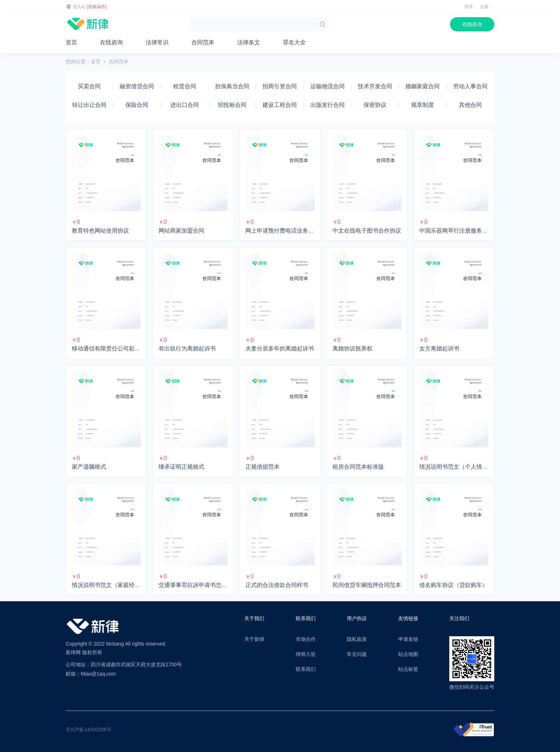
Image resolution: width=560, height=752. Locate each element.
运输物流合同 (327, 86)
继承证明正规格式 (181, 467)
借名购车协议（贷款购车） (454, 585)
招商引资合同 (280, 86)
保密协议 (375, 105)
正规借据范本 (262, 467)
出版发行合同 (327, 105)
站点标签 (408, 669)
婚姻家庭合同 (422, 86)
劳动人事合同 (470, 86)
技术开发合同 (375, 86)
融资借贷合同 (137, 86)
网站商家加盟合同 (181, 231)
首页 (71, 42)
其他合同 (470, 105)
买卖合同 (89, 86)
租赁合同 (185, 86)
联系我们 (306, 669)
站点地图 (408, 654)
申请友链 (408, 639)
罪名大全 (294, 42)
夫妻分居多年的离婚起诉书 (280, 348)
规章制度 (422, 105)
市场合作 (306, 639)
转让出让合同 (89, 105)
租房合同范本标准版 (358, 467)
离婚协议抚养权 (352, 348)
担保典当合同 (232, 86)
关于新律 (254, 639)
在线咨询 (472, 24)
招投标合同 (232, 105)
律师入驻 (306, 654)
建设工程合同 (280, 105)
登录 (469, 7)
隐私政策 (357, 639)
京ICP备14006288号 (89, 729)
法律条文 (249, 42)
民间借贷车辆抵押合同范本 (367, 585)
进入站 (79, 7)
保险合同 (137, 105)
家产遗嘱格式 (89, 467)
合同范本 (203, 42)
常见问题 (357, 654)
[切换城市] (97, 7)
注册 (484, 7)
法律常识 (157, 42)
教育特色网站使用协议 (100, 231)
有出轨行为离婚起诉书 (187, 348)
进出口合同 (185, 105)
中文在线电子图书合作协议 (367, 231)
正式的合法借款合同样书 (277, 585)
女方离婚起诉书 (439, 348)
